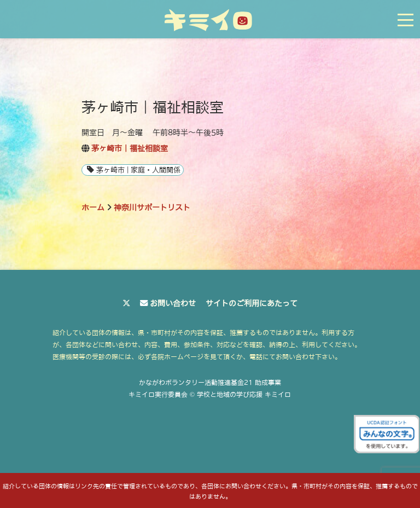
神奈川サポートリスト (152, 207)
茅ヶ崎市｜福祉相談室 (130, 148)
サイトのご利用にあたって (252, 303)
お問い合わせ (173, 303)
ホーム (93, 207)
